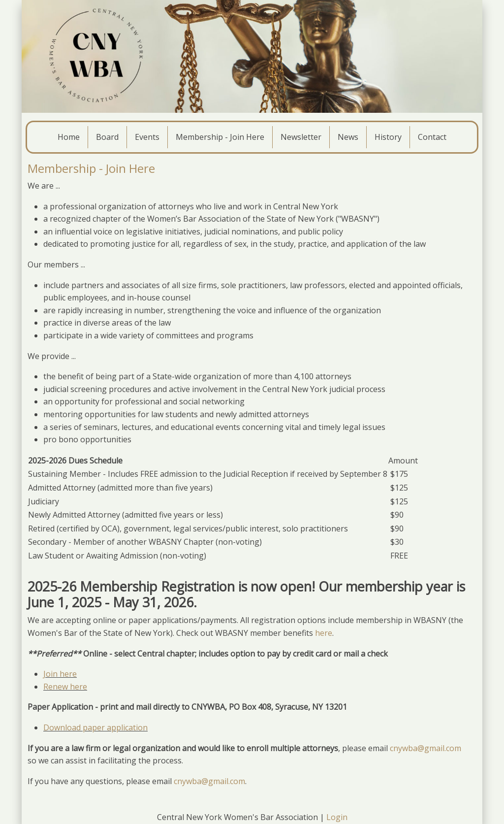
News (348, 137)
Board (107, 137)
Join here (60, 674)
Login (337, 817)
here (324, 633)
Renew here (65, 687)
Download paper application (95, 727)
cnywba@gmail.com (425, 748)
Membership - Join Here (220, 137)
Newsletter (301, 137)
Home (69, 137)
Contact (432, 137)
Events (147, 137)
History (388, 137)
